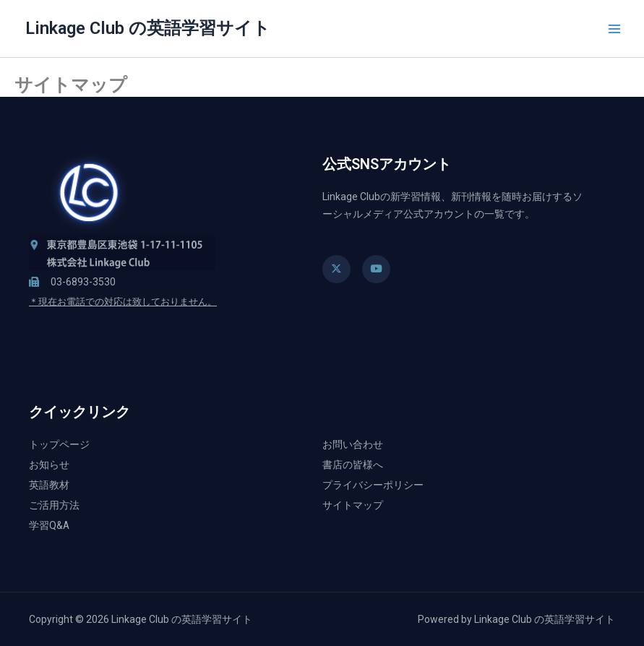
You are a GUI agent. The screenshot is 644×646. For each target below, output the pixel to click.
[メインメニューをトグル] (614, 29)
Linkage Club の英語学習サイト (148, 28)
